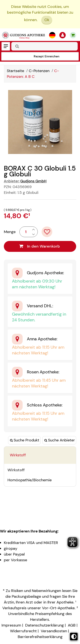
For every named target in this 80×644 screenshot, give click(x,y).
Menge (10, 232)
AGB (72, 625)
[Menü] (6, 46)
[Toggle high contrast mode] (74, 637)
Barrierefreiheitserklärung (40, 637)
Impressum (11, 625)
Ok (47, 20)
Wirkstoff (18, 455)
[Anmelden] (63, 35)
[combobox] (44, 46)
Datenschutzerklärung (44, 625)
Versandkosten (54, 631)
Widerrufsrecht (23, 631)
